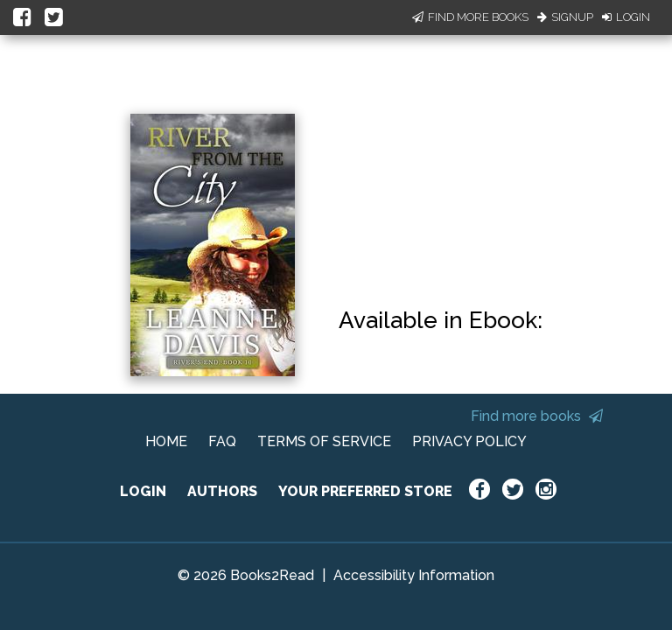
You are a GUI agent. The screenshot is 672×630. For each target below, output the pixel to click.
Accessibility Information (414, 575)
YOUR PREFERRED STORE (365, 491)
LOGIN (143, 491)
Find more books (537, 416)
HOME (166, 441)
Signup (565, 17)
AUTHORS (222, 491)
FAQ (222, 441)
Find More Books (470, 17)
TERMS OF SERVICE (324, 441)
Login (626, 17)
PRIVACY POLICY (469, 441)
